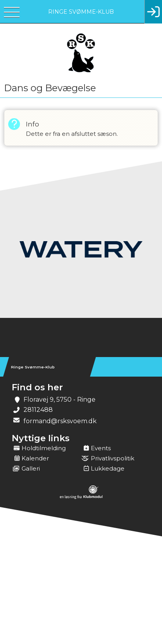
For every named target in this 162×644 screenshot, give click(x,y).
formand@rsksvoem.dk (60, 421)
